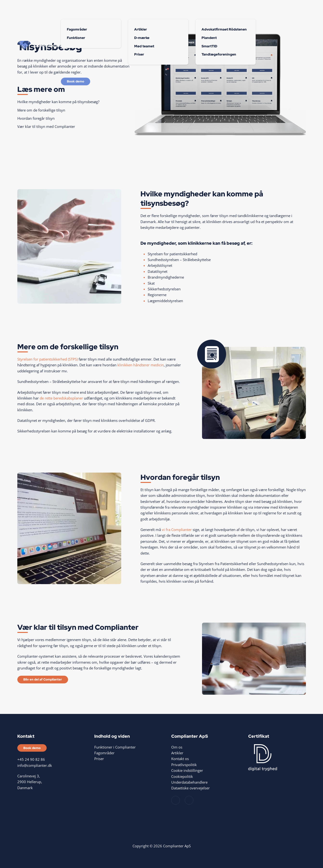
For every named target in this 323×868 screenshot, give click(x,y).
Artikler (141, 29)
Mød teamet (144, 46)
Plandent (209, 38)
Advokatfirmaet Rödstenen (224, 29)
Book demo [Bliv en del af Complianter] (76, 81)
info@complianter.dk (35, 765)
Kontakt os (180, 759)
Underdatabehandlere (189, 782)
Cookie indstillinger (187, 770)
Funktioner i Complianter (115, 747)
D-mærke (142, 38)
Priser (139, 54)
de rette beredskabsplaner (61, 398)
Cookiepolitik (182, 776)
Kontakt (288, 10)
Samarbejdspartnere (225, 10)
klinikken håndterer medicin (141, 365)
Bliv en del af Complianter (43, 679)
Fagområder (77, 29)
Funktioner (90, 10)
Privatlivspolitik (184, 765)
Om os (158, 10)
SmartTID (209, 46)
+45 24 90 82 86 (31, 759)
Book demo (32, 748)
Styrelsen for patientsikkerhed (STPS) (47, 359)
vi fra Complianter (177, 530)
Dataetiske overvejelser (190, 788)
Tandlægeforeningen (219, 54)
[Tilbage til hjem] (39, 46)
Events (269, 10)
